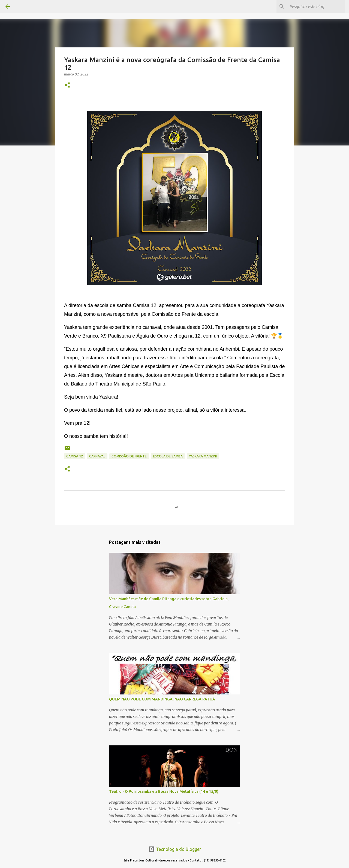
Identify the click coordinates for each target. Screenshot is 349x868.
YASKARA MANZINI (203, 456)
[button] (67, 85)
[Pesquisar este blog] (316, 7)
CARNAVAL (97, 456)
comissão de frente (129, 456)
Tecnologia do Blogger (175, 849)
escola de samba (168, 456)
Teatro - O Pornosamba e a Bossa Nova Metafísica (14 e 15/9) (164, 791)
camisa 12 (75, 456)
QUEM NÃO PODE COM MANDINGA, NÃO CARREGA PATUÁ (162, 699)
